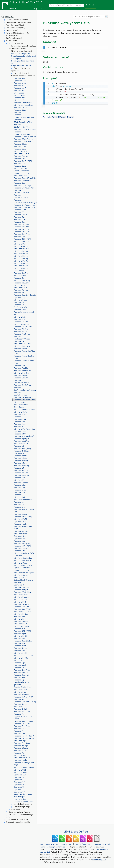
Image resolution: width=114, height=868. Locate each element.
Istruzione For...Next (22, 344)
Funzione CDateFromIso (24, 139)
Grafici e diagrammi (14, 38)
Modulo (13, 8)
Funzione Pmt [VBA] (22, 590)
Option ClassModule (22, 568)
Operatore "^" (19, 792)
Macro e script (12, 41)
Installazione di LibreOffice (17, 820)
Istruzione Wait (20, 755)
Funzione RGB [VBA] (22, 631)
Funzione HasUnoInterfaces (21, 418)
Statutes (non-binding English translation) (92, 844)
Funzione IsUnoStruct (23, 475)
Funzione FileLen (21, 332)
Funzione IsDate (20, 458)
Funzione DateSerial (22, 232)
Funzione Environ (21, 290)
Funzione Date (20, 222)
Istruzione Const (20, 176)
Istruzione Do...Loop (22, 280)
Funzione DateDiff (21, 227)
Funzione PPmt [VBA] (23, 592)
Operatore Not (20, 539)
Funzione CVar (20, 217)
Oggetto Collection (21, 171)
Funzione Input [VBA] (22, 439)
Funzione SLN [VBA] (22, 670)
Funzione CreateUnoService (21, 196)
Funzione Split (20, 677)
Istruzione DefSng (21, 263)
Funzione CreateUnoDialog (25, 188)
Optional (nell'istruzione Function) (23, 581)
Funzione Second (21, 648)
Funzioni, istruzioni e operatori (21, 69)
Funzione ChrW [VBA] (23, 161)
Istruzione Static (20, 690)
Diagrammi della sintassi (21, 66)
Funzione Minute (20, 514)
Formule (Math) (12, 35)
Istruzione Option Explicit (24, 573)
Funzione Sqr (19, 680)
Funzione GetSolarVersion (24, 397)
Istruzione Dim (20, 276)
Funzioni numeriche (22, 548)
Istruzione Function (22, 373)
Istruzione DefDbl (21, 251)
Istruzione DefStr (21, 266)
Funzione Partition (21, 587)
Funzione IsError (20, 463)
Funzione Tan (19, 714)
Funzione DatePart (21, 229)
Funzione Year (19, 777)
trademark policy (99, 860)
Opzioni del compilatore (21, 54)
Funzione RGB (20, 629)
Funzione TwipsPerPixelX (24, 736)
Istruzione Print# (21, 595)
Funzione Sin (19, 668)
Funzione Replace (21, 621)
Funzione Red (19, 616)
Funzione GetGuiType (22, 385)
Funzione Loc (19, 502)
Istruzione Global (21, 405)
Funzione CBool (20, 107)
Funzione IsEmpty (21, 461)
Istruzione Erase (20, 300)
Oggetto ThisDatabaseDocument (23, 720)
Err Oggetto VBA (21, 307)
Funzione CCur (20, 112)
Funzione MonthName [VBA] (23, 528)
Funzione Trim (19, 733)
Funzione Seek (20, 651)
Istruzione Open (20, 563)
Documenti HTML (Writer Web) (19, 22)
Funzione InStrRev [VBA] (24, 436)
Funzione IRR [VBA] (22, 451)
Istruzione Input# (21, 444)
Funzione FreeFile (21, 368)
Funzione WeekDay (22, 760)
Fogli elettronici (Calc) (15, 25)
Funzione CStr (20, 212)
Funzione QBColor (21, 607)
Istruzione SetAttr (21, 658)
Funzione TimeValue (22, 726)
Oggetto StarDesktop (22, 687)
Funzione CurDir (20, 215)
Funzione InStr (20, 434)
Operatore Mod (20, 522)
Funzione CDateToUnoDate (25, 137)
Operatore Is (19, 453)
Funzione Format (21, 349)
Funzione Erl (19, 302)
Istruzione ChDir (20, 151)
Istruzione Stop (20, 692)
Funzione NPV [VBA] (22, 546)
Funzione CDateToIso (22, 142)
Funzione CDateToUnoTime (25, 129)
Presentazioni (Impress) (16, 28)
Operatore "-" (19, 780)
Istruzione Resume (21, 626)
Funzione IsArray (21, 456)
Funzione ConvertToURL (24, 181)
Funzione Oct (19, 551)
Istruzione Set (19, 660)
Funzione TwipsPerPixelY (24, 738)
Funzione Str (19, 699)
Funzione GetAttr (21, 378)
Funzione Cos (19, 183)
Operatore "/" (19, 787)
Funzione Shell (20, 665)
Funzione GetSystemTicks (24, 400)
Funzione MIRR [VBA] (23, 517)
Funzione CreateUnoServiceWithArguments (25, 201)
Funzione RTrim (20, 646)
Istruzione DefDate (21, 249)
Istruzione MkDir (21, 519)
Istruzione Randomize (22, 612)
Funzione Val (19, 753)
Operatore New (20, 536)
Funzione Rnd (19, 638)
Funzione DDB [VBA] (22, 239)
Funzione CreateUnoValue (24, 207)
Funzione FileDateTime (23, 327)
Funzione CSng (20, 210)
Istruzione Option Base (23, 565)
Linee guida (16, 809)
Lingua (36, 8)
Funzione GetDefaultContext (21, 381)
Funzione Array (20, 83)
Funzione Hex (19, 422)
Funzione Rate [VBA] (22, 609)
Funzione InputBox (21, 441)
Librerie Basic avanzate (23, 804)
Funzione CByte (20, 110)
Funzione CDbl (20, 146)
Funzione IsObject (21, 473)
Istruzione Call (20, 100)
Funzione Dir (19, 278)
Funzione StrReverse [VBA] (25, 702)
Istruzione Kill (19, 480)
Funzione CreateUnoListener (21, 191)
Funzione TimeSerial (22, 724)
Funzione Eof (19, 293)
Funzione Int (19, 446)
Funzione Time (20, 729)
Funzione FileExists (21, 329)
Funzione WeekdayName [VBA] (24, 764)
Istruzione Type (20, 741)
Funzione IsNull (20, 468)
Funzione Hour (20, 424)
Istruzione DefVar (21, 268)
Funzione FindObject (22, 334)
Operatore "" (19, 789)
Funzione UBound (21, 748)
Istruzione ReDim (21, 614)
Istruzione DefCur (21, 246)
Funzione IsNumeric (22, 470)
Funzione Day (19, 237)
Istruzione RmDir (21, 636)
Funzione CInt (19, 163)
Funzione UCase (20, 750)
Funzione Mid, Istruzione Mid (24, 511)
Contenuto (7, 17)
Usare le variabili (20, 799)
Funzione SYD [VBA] (22, 711)
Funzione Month (20, 524)
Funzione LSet (20, 487)
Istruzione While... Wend (24, 768)
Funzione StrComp (21, 694)
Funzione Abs (19, 78)
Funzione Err (19, 305)
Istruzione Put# (20, 602)
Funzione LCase (20, 485)
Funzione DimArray (21, 273)
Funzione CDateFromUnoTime (22, 126)
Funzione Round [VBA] (23, 641)
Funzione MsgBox (21, 531)
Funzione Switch (20, 709)
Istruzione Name (20, 534)
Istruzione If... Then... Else (24, 429)
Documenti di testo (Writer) (17, 20)
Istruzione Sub (20, 707)
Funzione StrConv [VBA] (24, 697)
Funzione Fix (19, 341)
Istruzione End (20, 285)
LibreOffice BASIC (16, 43)
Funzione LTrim (20, 490)
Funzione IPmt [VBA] (22, 448)
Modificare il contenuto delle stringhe (23, 796)
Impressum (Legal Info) (49, 844)
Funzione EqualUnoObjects (25, 295)
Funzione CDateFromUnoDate (22, 133)
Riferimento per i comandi (21, 51)
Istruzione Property (22, 597)
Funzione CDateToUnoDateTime (23, 121)
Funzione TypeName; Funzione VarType (22, 744)
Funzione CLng (20, 166)
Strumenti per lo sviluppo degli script (20, 816)
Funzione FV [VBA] (21, 375)
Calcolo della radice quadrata (22, 683)
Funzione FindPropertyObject (22, 338)
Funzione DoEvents (22, 283)
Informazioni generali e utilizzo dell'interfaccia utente (22, 47)
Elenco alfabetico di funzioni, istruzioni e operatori (23, 75)
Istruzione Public (21, 599)
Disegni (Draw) (12, 30)
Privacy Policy (67, 844)
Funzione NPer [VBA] (22, 543)
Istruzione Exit (20, 317)
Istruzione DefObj (21, 261)
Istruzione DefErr (21, 254)
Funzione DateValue (22, 234)
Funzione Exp (19, 319)
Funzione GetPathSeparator (21, 394)
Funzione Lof (19, 504)
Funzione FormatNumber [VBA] (24, 357)
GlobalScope (19, 93)
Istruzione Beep (20, 95)
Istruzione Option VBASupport (21, 576)
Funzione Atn (19, 90)
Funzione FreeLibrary (22, 371)
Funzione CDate (20, 144)
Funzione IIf (19, 427)
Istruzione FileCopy (22, 324)
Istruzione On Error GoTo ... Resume (24, 554)
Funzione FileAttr (21, 322)
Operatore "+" (19, 785)
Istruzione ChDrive (21, 154)
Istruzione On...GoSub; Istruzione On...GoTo (23, 559)
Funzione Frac (19, 366)
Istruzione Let (19, 497)
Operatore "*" (19, 782)
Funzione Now (20, 541)
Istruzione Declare (21, 241)
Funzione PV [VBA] (21, 604)
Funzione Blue (19, 98)
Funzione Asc (19, 86)
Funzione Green (20, 414)
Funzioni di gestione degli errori (24, 313)
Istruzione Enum (20, 288)
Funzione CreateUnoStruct (25, 205)
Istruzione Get (20, 402)
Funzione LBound (21, 483)
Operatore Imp (20, 431)
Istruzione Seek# (21, 653)
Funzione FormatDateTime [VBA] (24, 352)
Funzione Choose (21, 156)
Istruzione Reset (20, 624)
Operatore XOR (20, 775)
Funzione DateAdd (21, 224)
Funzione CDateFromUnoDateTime (24, 116)
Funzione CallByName (23, 103)
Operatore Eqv (20, 297)
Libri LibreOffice (76, 831)
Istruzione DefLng (21, 258)
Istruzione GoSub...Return (24, 409)
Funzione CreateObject (23, 185)
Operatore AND (20, 81)
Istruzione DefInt (21, 256)
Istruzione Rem (20, 619)
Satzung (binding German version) (54, 847)
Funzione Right (20, 634)
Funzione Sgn (19, 663)
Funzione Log (19, 507)
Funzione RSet (20, 643)
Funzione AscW (20, 88)
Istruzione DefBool (21, 244)
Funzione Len (19, 495)
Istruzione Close (20, 168)
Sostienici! (91, 5)
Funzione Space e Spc (23, 673)
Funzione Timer (20, 731)
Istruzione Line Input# (23, 500)
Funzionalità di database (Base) (18, 33)
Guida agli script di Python (19, 812)
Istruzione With (20, 770)
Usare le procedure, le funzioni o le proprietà (23, 57)
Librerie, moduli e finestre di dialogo (22, 62)
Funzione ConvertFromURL (25, 178)
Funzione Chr (19, 159)
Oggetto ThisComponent (24, 716)
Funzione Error (20, 310)
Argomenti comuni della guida (18, 822)
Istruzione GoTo (20, 412)
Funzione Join (19, 478)
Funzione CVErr (20, 219)
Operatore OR (19, 585)
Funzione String (20, 704)
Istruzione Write (20, 772)
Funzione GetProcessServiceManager (25, 389)
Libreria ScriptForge (22, 807)
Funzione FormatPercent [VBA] (24, 362)
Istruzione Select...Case (23, 105)
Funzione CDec (20, 149)
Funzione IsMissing (21, 465)
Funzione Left (19, 492)
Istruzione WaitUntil (22, 758)
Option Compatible (21, 173)
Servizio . (58, 117)
